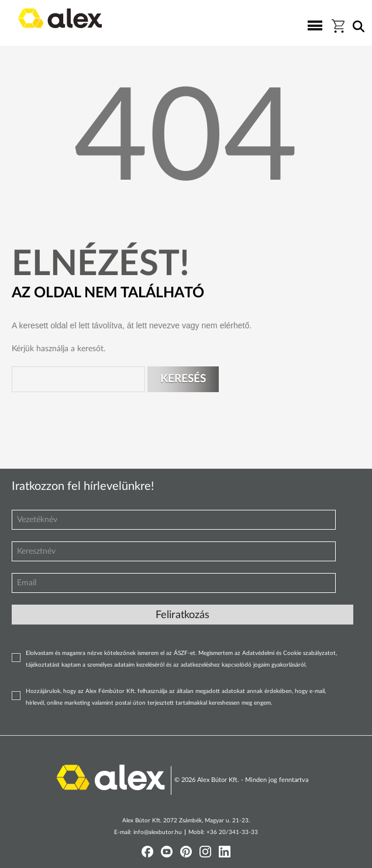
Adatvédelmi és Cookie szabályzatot (289, 653)
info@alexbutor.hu (158, 832)
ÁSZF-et (185, 653)
